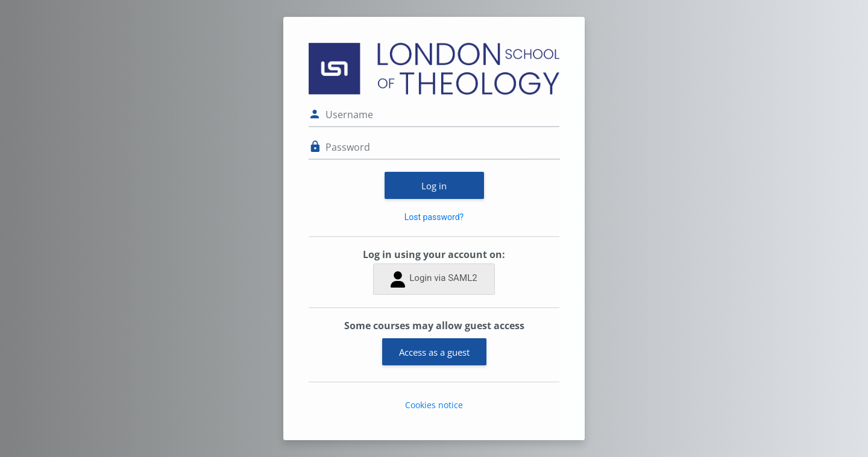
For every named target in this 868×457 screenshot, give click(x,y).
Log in (434, 186)
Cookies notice (434, 405)
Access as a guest (434, 352)
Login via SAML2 (434, 279)
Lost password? (434, 217)
